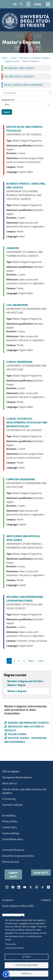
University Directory (13, 850)
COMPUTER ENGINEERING (21, 479)
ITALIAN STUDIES (17, 734)
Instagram (7, 887)
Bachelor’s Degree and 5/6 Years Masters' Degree (25, 683)
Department (8, 100)
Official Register (11, 771)
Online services (11, 862)
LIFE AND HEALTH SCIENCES (19, 76)
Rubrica (28, 4)
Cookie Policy (10, 827)
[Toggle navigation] (48, 4)
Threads (37, 887)
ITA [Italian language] (15, 4)
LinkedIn (19, 887)
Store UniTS (41, 872)
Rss (48, 887)
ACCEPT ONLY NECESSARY (26, 965)
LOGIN (37, 4)
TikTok (43, 887)
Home (5, 58)
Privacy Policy (10, 821)
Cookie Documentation (14, 948)
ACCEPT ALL (27, 973)
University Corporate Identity (18, 856)
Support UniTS (13, 874)
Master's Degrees (17, 691)
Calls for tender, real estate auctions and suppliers (24, 791)
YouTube (25, 887)
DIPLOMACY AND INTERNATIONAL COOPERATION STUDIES (25, 599)
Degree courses (12, 61)
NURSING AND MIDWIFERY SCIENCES (28, 723)
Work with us (10, 783)
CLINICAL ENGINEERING (19, 362)
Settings (26, 957)
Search (7, 112)
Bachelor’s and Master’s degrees (35, 58)
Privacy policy (11, 944)
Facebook (13, 887)
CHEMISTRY (13, 248)
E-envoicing (9, 799)
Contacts (46, 900)
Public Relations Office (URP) (18, 906)
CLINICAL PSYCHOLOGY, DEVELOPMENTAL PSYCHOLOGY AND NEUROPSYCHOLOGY (27, 422)
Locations (8, 900)
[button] (6, 974)
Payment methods (12, 805)
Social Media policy (13, 839)
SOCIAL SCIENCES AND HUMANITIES (23, 85)
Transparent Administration (17, 777)
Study (13, 58)
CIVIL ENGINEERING (17, 305)
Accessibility (9, 816)
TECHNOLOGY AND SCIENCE (19, 68)
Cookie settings (11, 833)
